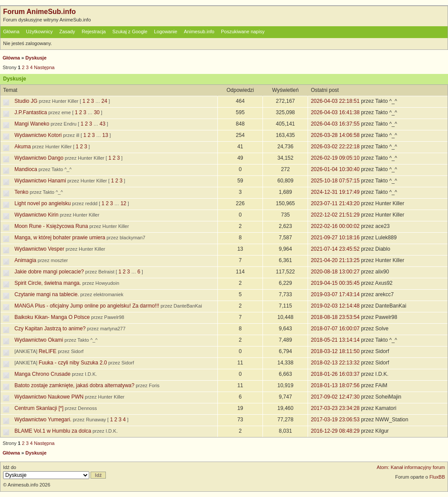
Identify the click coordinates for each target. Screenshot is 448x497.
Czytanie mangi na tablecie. (47, 294)
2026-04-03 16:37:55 (335, 124)
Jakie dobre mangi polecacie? (49, 272)
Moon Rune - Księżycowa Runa (51, 226)
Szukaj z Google (130, 31)
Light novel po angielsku (43, 203)
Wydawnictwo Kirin (37, 215)
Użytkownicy (39, 31)
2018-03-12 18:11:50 (335, 351)
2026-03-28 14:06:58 (335, 135)
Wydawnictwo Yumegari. (43, 420)
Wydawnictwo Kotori (38, 135)
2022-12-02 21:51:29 (335, 215)
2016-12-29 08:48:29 (335, 431)
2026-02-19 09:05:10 (335, 158)
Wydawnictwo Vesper (39, 249)
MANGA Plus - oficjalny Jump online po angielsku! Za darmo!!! (87, 306)
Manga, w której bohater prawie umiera (60, 238)
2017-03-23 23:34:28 (335, 408)
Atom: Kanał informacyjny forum (411, 467)
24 (104, 101)
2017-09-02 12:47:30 (335, 397)
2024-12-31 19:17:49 (335, 192)
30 (96, 112)
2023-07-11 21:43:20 (335, 203)
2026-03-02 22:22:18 (335, 147)
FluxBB (437, 477)
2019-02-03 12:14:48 (335, 306)
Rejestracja (94, 31)
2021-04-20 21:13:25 (335, 260)
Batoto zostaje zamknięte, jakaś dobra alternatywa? (74, 385)
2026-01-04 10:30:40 (335, 169)
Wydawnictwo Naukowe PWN (49, 397)
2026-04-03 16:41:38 (335, 112)
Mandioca (26, 169)
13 (105, 135)
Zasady (67, 31)
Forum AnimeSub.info (39, 12)
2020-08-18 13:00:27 (335, 272)
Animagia (25, 260)
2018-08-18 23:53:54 (335, 317)
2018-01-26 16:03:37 (335, 374)
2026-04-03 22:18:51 (335, 101)
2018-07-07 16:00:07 (335, 329)
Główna (11, 31)
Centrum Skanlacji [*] (39, 408)
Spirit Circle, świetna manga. (48, 283)
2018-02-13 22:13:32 (335, 363)
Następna (44, 67)
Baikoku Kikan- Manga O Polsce (52, 317)
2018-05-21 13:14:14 (335, 340)
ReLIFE (47, 351)
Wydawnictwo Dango (39, 158)
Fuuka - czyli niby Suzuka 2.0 (73, 363)
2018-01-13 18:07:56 (335, 385)
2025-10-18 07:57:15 (335, 181)
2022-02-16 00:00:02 (335, 226)
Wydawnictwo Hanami (40, 181)
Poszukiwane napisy (243, 31)
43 (102, 124)
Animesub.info (199, 31)
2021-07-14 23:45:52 (335, 249)
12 (123, 203)
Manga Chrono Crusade (42, 374)
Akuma (23, 147)
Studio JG (26, 101)
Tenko (21, 192)
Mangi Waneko (32, 124)
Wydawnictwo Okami (39, 340)
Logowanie (166, 31)
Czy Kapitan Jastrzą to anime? (50, 329)
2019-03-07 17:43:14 (335, 294)
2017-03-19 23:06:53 (335, 420)
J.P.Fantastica (31, 112)
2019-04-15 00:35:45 (335, 283)
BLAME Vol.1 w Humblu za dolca (53, 431)
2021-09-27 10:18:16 (335, 238)
